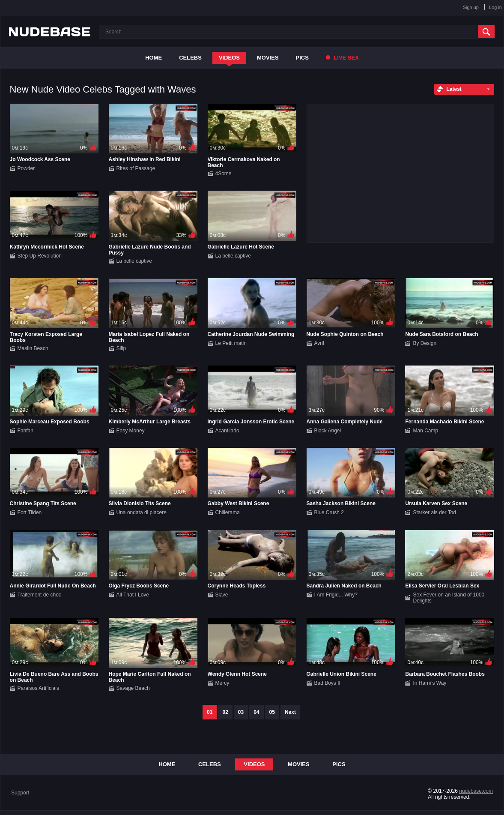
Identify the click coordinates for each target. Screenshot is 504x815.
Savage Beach (133, 688)
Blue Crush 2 (329, 512)
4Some (224, 174)
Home (154, 58)
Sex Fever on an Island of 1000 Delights (449, 598)
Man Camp (425, 431)
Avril (319, 343)
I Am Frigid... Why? (336, 595)
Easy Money (131, 431)
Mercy (222, 683)
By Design (425, 343)
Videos (229, 58)
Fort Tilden (30, 512)
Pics (302, 58)
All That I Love (133, 595)
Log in (495, 7)
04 (256, 712)
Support (20, 793)
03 (241, 712)
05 (272, 712)
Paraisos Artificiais (38, 688)
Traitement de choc (39, 595)
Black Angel (328, 431)
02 (225, 712)
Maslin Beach (33, 348)
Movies (268, 58)
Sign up (471, 7)
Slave (222, 595)
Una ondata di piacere (142, 512)
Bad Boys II (327, 683)
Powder (26, 168)
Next (290, 712)
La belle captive (134, 261)
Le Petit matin (231, 343)
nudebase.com (476, 791)
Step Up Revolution (40, 256)
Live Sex (342, 58)
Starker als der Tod (434, 512)
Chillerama (228, 512)
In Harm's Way (429, 683)
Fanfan (25, 431)
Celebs (190, 58)
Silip (121, 348)
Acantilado (227, 431)
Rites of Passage (136, 168)
